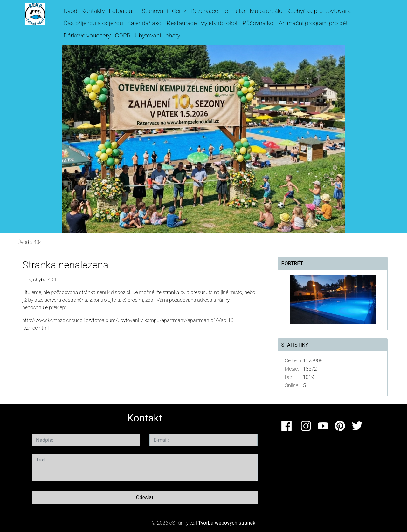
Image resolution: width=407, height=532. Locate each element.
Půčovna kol (259, 23)
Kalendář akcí (145, 23)
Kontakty (93, 11)
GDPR (123, 35)
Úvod (70, 11)
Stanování (155, 11)
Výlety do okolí (220, 23)
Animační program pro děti (314, 23)
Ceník (179, 11)
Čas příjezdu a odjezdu (93, 23)
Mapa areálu (266, 11)
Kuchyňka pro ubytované (319, 11)
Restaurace (182, 23)
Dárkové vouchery (87, 35)
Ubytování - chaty (158, 35)
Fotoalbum (123, 11)
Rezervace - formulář (218, 11)
